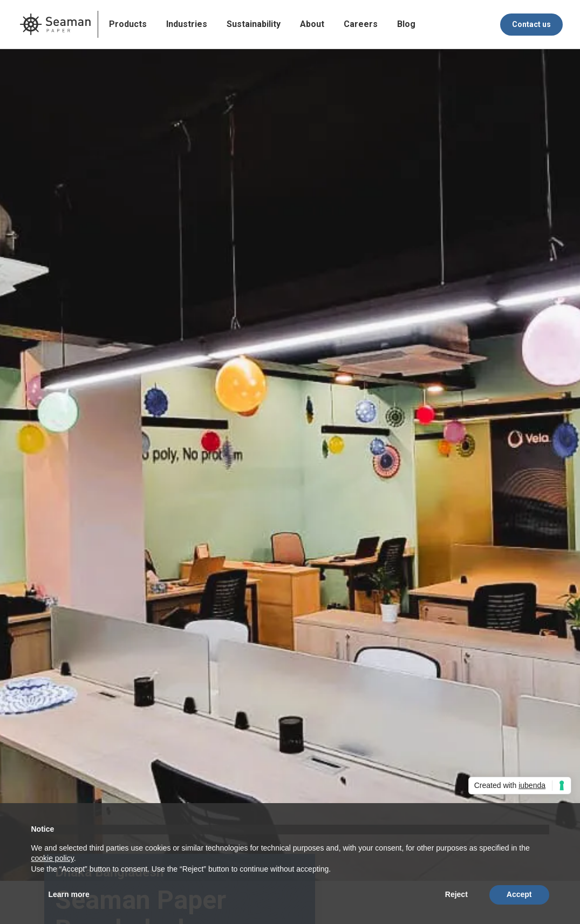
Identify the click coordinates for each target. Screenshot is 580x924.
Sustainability (254, 24)
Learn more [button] (69, 894)
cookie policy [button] (53, 858)
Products (128, 24)
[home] (55, 24)
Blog (406, 24)
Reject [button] (456, 894)
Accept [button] (519, 894)
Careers (361, 24)
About (312, 24)
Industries (187, 24)
